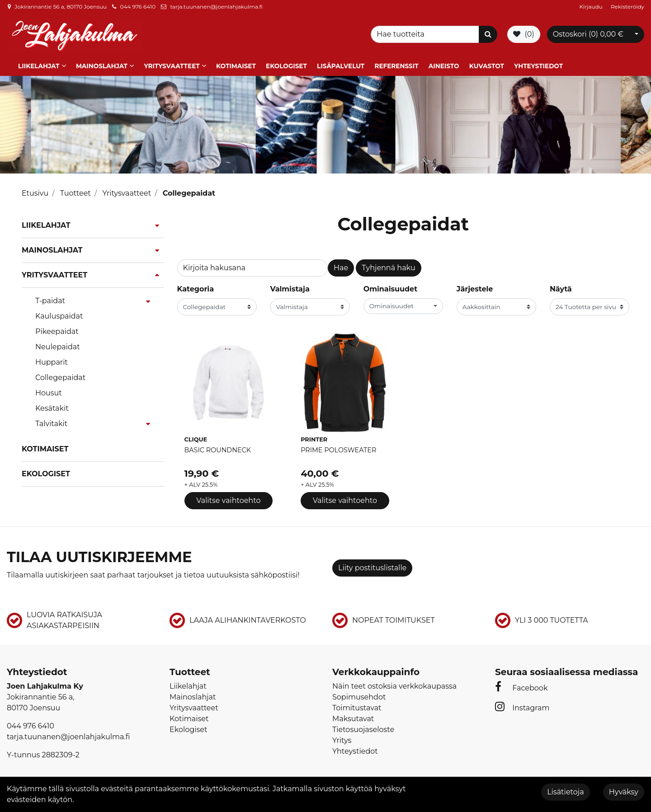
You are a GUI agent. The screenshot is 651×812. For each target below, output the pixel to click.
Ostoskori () (588, 34)
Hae (341, 266)
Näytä (561, 288)
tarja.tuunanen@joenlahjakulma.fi (216, 7)
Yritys (342, 739)
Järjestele (475, 288)
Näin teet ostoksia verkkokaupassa (394, 684)
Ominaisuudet (390, 288)
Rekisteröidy (627, 7)
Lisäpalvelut (341, 65)
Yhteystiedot (538, 65)
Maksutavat (353, 717)
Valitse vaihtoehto (228, 499)
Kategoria (196, 288)
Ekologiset (286, 65)
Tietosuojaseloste (363, 728)
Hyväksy (624, 792)
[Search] (426, 34)
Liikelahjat (39, 65)
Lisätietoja (565, 792)
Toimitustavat (357, 706)
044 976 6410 (138, 7)
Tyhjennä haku (388, 266)
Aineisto (444, 65)
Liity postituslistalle (372, 566)
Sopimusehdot (359, 695)
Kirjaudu (592, 7)
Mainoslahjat (102, 65)
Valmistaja (290, 288)
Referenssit (396, 65)
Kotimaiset (236, 65)
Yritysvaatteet (172, 65)
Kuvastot (487, 65)
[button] (403, 305)
